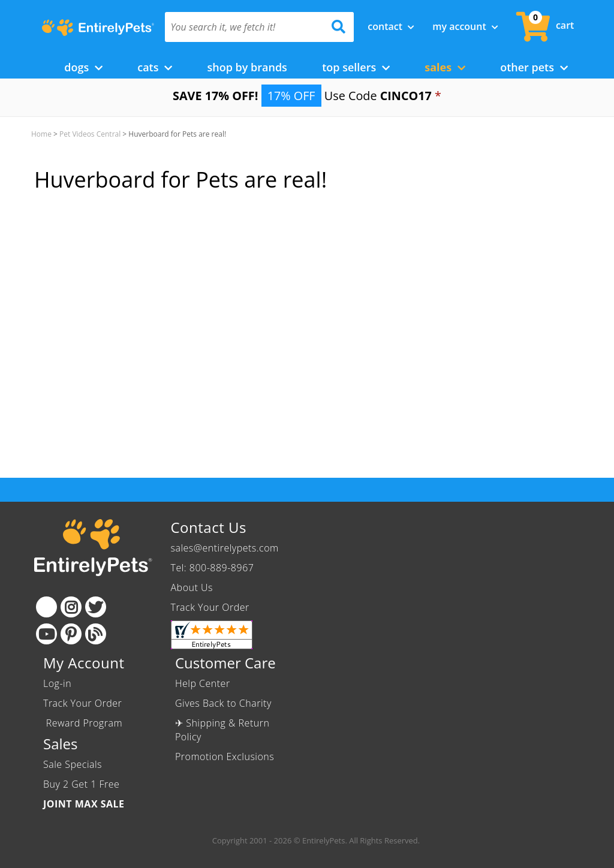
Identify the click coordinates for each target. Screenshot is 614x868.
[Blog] (96, 634)
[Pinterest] (71, 634)
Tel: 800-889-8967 (213, 568)
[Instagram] (71, 607)
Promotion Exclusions (225, 757)
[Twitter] (96, 607)
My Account (465, 26)
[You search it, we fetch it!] (245, 27)
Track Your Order (210, 607)
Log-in (57, 683)
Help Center (203, 683)
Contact (391, 26)
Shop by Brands (247, 67)
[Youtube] (46, 634)
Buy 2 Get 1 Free (81, 784)
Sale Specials (73, 764)
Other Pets (534, 67)
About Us (192, 587)
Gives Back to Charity (223, 703)
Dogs (83, 67)
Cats (155, 67)
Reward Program (84, 723)
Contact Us (209, 527)
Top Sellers (356, 67)
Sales (445, 67)
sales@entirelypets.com (225, 548)
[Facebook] (46, 607)
